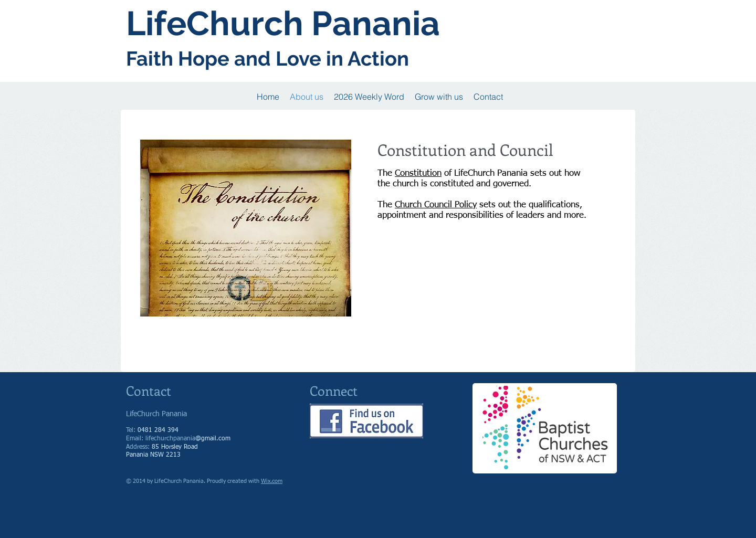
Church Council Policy (436, 205)
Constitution (418, 173)
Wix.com (272, 481)
